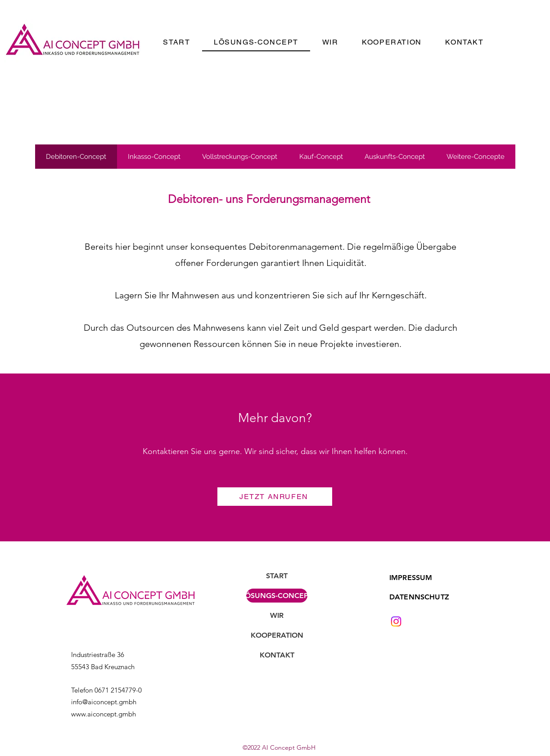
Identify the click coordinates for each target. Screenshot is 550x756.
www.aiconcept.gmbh (104, 714)
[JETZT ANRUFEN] (275, 497)
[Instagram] (396, 621)
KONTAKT (277, 655)
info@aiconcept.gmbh (104, 702)
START (277, 576)
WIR (277, 615)
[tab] (76, 157)
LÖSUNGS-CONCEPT (277, 596)
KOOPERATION (277, 635)
